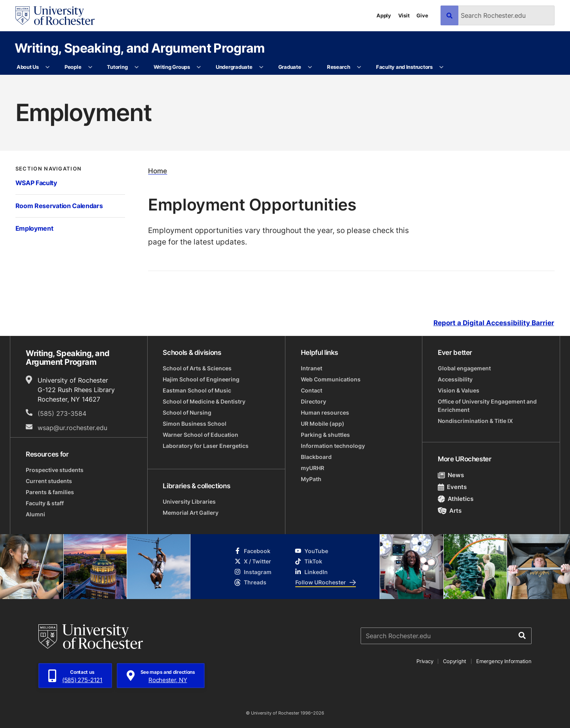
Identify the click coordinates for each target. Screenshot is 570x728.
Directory (313, 401)
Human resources (325, 412)
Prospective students (55, 470)
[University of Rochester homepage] (55, 16)
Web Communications (331, 379)
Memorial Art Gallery (191, 513)
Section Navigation (49, 169)
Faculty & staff (45, 503)
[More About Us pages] (48, 67)
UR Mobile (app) (323, 424)
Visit (404, 15)
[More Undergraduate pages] (261, 67)
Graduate (290, 67)
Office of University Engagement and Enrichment (487, 406)
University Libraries (189, 501)
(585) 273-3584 (62, 413)
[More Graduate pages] (310, 67)
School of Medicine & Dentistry (204, 401)
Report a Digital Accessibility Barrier (494, 323)
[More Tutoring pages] (137, 67)
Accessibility (455, 379)
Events (452, 487)
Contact (312, 390)
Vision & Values (459, 390)
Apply (384, 15)
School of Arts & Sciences (197, 368)
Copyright (455, 661)
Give (422, 15)
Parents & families (50, 492)
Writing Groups (172, 67)
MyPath (311, 479)
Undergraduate (234, 67)
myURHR (313, 468)
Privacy (425, 661)
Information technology (333, 446)
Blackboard (316, 457)
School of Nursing (187, 412)
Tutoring (117, 67)
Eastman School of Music (197, 390)
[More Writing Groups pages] (199, 67)
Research (339, 67)
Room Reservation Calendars (59, 206)
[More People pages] (90, 67)
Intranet (312, 368)
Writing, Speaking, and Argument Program (140, 48)
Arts (450, 511)
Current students (49, 481)
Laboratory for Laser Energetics (206, 446)
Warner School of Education (200, 435)
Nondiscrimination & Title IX (475, 421)
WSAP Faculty (36, 183)
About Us (28, 67)
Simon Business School (195, 424)
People (73, 67)
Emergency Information (504, 661)
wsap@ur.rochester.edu (72, 428)
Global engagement (464, 368)
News (451, 475)
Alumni (35, 514)
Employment (34, 228)
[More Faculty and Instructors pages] (442, 67)
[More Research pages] (359, 67)
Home (158, 171)
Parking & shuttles (325, 435)
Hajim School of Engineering (201, 379)
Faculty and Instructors (404, 67)
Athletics (456, 499)
